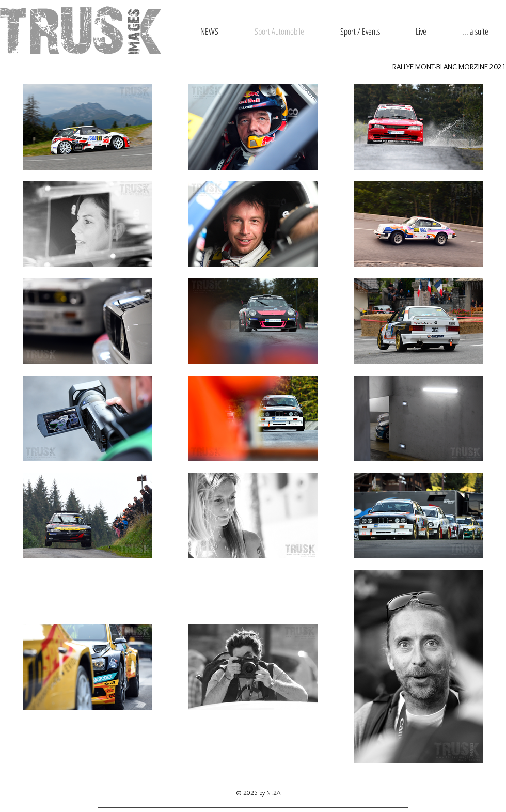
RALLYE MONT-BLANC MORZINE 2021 (449, 67)
